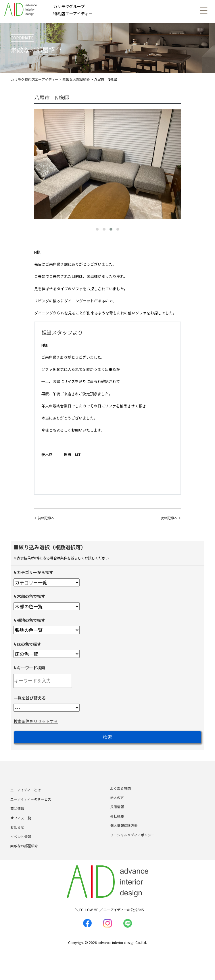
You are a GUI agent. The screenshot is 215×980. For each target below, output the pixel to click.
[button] (97, 229)
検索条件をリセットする (36, 721)
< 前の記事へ (44, 518)
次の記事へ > (171, 518)
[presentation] (40, 168)
